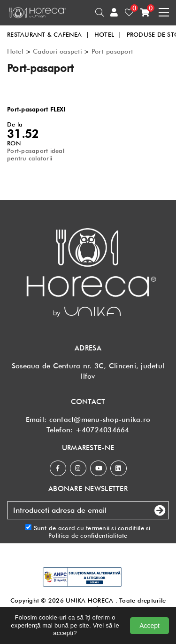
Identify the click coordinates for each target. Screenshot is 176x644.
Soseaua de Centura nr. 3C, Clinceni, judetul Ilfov (88, 371)
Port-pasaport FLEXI (36, 109)
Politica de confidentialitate (88, 535)
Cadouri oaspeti (57, 51)
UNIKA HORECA (89, 600)
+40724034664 (103, 430)
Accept (149, 626)
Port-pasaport (112, 51)
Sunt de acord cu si (88, 532)
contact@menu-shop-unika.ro (100, 420)
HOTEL (108, 34)
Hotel (15, 51)
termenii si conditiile (115, 528)
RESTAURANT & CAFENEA (48, 34)
